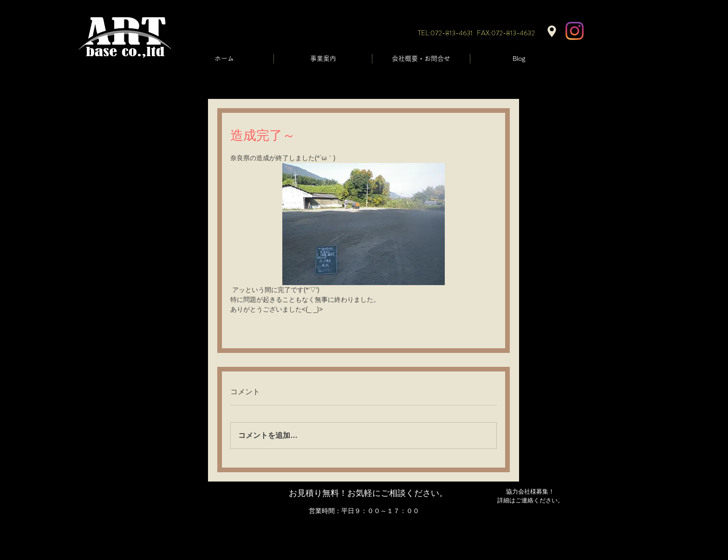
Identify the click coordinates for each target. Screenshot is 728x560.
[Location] (552, 31)
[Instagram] (575, 31)
